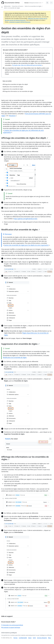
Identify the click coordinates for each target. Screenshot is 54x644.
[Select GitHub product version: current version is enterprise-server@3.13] (34, 3)
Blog (49, 638)
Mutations (12, 116)
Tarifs (34, 638)
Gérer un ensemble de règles (12, 8)
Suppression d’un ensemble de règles (20, 344)
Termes (15, 638)
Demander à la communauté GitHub (12, 625)
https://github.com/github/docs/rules (25, 219)
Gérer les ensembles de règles (33, 6)
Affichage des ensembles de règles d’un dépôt (25, 138)
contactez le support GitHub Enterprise (20, 22)
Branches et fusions (18, 6)
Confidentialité (23, 638)
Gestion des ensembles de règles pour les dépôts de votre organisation (26, 245)
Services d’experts (42, 638)
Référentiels (7, 6)
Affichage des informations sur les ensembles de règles (25, 458)
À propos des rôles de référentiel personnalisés (27, 65)
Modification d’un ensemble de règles (21, 230)
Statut (30, 638)
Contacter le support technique (11, 627)
